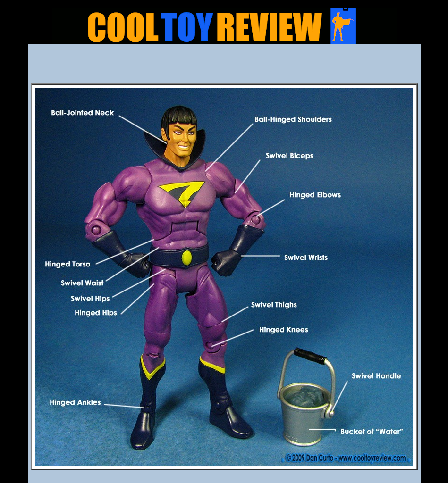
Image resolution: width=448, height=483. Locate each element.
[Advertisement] (224, 67)
